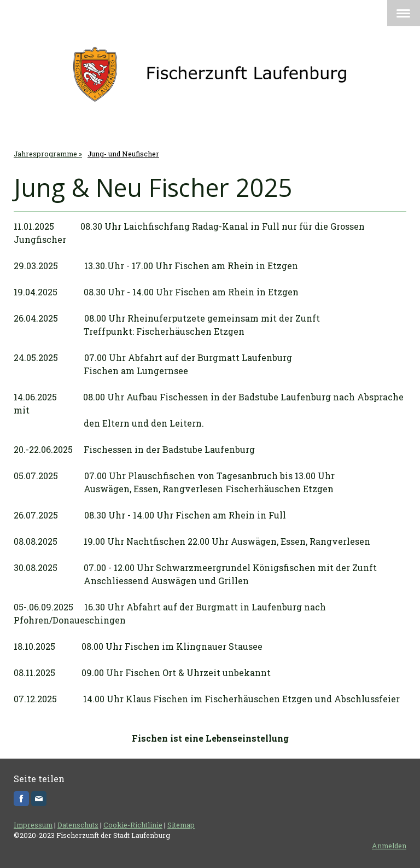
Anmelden (389, 846)
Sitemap (181, 825)
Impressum (33, 825)
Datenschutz (78, 825)
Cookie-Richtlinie (133, 825)
